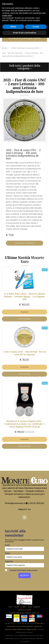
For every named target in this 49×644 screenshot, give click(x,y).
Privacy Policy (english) (25, 626)
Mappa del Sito (32, 629)
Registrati (37, 607)
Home (10, 607)
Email (7, 545)
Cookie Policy (11, 626)
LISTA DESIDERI (24, 319)
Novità (30, 607)
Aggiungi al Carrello (25, 243)
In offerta (23, 607)
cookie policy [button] (7, 15)
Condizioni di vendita (24, 610)
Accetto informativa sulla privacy (21, 570)
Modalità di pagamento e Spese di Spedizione (24, 613)
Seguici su (25, 509)
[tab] (24, 67)
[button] (24, 67)
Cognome (9, 561)
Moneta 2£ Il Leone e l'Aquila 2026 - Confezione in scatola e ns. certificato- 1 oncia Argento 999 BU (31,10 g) (25, 424)
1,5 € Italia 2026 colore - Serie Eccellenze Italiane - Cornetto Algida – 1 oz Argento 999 (25, 297)
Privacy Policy (39, 623)
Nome (7, 553)
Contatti (16, 607)
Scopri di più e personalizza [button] (24, 33)
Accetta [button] (36, 27)
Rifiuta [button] (13, 27)
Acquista (24, 312)
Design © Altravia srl (19, 629)
